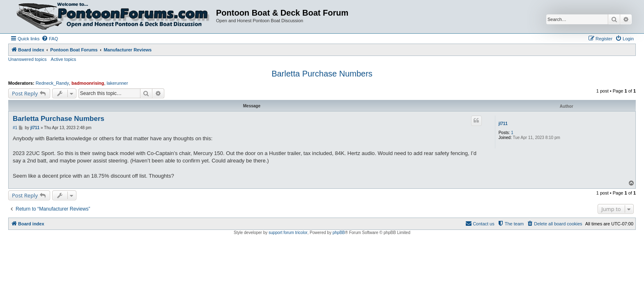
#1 (15, 128)
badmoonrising (88, 83)
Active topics (64, 59)
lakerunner (117, 83)
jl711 (503, 124)
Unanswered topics (28, 59)
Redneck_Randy (52, 83)
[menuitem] (50, 39)
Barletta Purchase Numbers (322, 74)
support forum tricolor (288, 233)
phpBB (339, 233)
